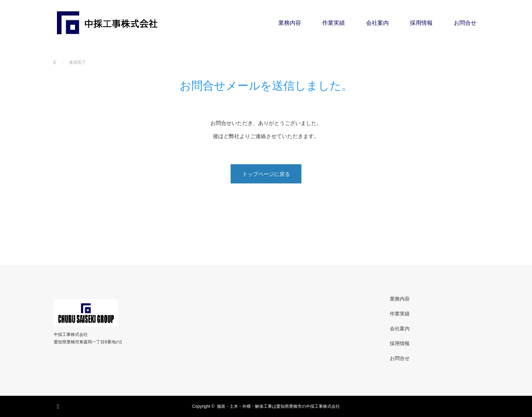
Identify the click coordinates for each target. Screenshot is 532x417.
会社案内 (377, 23)
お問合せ (465, 23)
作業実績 (334, 23)
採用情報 (421, 23)
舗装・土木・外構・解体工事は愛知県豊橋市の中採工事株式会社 (278, 406)
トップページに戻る (266, 174)
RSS (59, 405)
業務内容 (290, 23)
